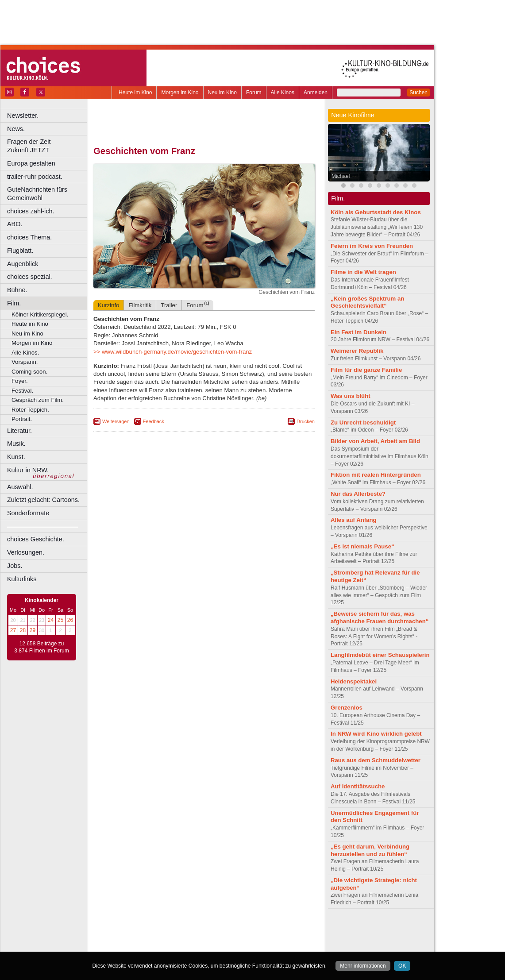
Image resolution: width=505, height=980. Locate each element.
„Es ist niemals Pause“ (362, 546)
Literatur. (19, 431)
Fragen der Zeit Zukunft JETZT (48, 146)
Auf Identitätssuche (358, 786)
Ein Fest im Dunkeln (359, 332)
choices (157, 938)
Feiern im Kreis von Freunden (372, 246)
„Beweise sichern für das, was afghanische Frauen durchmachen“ (380, 617)
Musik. (16, 444)
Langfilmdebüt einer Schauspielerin (380, 655)
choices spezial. (30, 277)
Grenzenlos (347, 708)
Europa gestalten (31, 163)
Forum (254, 93)
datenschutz (230, 930)
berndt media (166, 930)
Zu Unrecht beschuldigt (363, 422)
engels (178, 938)
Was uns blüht (351, 396)
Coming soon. (29, 372)
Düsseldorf (243, 945)
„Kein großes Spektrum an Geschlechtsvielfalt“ (367, 302)
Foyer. (20, 381)
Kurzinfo (108, 305)
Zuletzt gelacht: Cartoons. (43, 500)
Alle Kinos (283, 93)
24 (51, 620)
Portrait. (22, 419)
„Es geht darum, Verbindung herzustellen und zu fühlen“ (370, 850)
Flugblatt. (20, 251)
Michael (341, 176)
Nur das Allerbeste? (358, 494)
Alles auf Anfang (354, 520)
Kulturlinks (22, 579)
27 (13, 630)
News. (16, 129)
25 (60, 620)
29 (33, 630)
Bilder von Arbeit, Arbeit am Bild (375, 441)
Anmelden (316, 93)
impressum (199, 930)
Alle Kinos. (25, 353)
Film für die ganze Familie (366, 370)
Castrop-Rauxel (183, 945)
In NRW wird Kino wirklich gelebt (376, 734)
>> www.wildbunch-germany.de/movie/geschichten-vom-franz (173, 352)
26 (70, 620)
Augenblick (23, 264)
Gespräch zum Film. (38, 400)
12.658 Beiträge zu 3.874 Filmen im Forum (41, 647)
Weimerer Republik (357, 351)
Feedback (154, 421)
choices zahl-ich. (31, 211)
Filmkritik (140, 305)
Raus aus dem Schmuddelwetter (376, 760)
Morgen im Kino (180, 93)
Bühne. (17, 290)
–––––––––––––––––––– (42, 526)
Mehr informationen (363, 966)
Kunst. (16, 457)
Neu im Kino (222, 93)
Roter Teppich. (30, 410)
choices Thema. (29, 237)
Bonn (155, 945)
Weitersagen (116, 421)
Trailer (169, 305)
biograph (133, 938)
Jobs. (15, 566)
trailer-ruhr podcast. (35, 177)
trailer (204, 938)
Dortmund (216, 945)
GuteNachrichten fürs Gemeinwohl (37, 194)
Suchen (418, 93)
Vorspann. (25, 362)
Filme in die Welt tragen (363, 272)
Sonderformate (28, 513)
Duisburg (270, 945)
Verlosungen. (26, 552)
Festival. (22, 391)
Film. (14, 303)
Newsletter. (23, 116)
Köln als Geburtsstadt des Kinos (376, 212)
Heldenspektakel (354, 681)
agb (254, 930)
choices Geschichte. (36, 539)
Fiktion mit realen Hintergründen (376, 475)
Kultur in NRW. (28, 470)
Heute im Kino (135, 93)
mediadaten (276, 930)
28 (23, 630)
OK (402, 966)
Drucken (306, 421)
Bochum (136, 945)
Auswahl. (20, 487)
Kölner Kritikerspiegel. (40, 314)
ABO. (15, 224)
